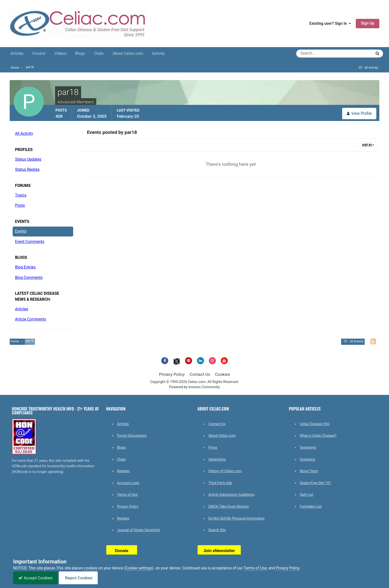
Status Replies (27, 170)
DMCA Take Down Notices (229, 506)
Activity (158, 54)
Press (213, 447)
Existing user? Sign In (330, 24)
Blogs (80, 54)
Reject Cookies (78, 578)
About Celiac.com (128, 54)
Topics (21, 195)
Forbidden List (311, 506)
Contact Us (200, 374)
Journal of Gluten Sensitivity (139, 530)
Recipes (123, 518)
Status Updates (28, 159)
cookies (91, 568)
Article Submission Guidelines (231, 495)
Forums (39, 54)
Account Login (128, 483)
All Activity (24, 134)
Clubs (99, 54)
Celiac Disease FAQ (315, 424)
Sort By (368, 145)
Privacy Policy (172, 374)
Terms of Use (127, 495)
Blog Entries (25, 267)
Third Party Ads (220, 483)
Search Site (217, 530)
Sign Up (368, 23)
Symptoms (308, 447)
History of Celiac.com (225, 471)
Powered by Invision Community (195, 387)
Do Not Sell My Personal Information (236, 518)
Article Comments (31, 319)
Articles (17, 54)
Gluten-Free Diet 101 (315, 483)
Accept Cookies (35, 578)
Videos (61, 54)
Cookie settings (139, 568)
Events (21, 231)
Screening (307, 459)
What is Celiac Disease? (318, 436)
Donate (122, 551)
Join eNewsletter (219, 551)
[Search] (316, 54)
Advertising (217, 459)
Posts (20, 206)
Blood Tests (309, 471)
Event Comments (30, 242)
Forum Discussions (132, 436)
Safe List (306, 495)
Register (123, 471)
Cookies (223, 374)
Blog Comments (29, 278)
